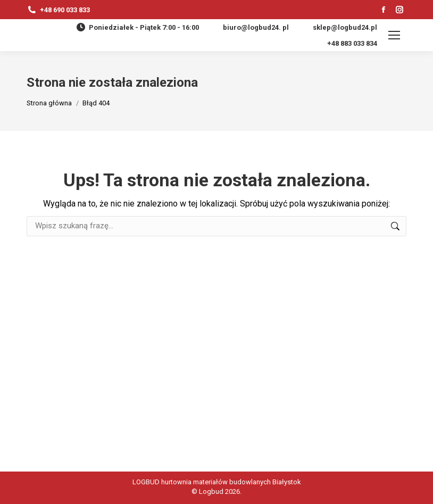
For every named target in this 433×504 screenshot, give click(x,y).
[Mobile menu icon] (394, 35)
